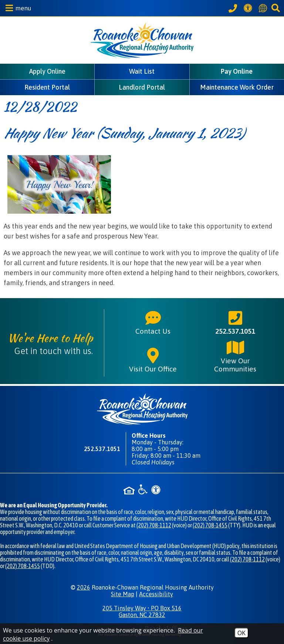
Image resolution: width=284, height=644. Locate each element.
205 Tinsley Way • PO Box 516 (142, 611)
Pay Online (237, 71)
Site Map (123, 594)
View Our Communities (235, 356)
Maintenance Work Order (237, 87)
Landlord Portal (142, 87)
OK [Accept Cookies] (241, 633)
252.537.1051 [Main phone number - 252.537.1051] (235, 322)
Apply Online (47, 71)
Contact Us (153, 322)
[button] (17, 8)
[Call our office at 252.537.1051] (234, 8)
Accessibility (156, 594)
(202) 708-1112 (154, 525)
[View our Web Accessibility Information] (249, 8)
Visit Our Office (153, 360)
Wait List (142, 71)
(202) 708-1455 (210, 525)
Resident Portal (47, 87)
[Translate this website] (264, 8)
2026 (84, 587)
